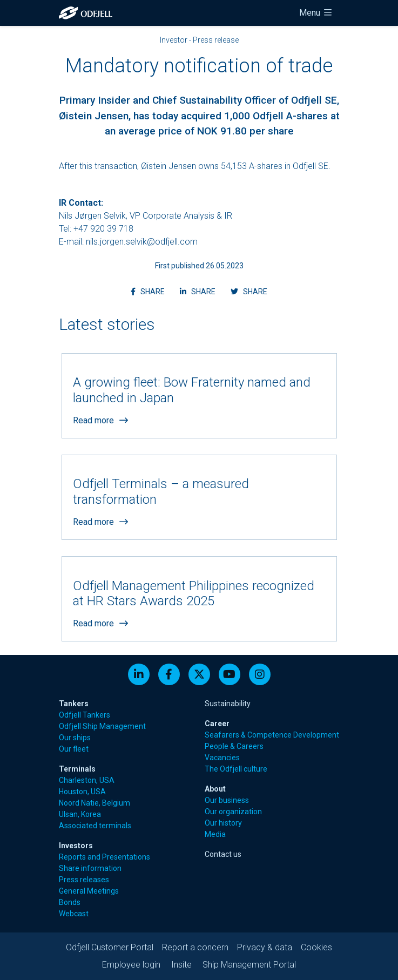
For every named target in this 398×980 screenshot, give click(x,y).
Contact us (223, 854)
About (215, 789)
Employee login (131, 965)
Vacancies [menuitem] (222, 758)
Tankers (74, 704)
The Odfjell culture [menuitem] (236, 769)
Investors (76, 846)
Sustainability (228, 704)
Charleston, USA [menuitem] (87, 780)
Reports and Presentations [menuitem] (104, 857)
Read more (100, 420)
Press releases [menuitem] (84, 880)
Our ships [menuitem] (75, 738)
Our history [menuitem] (223, 823)
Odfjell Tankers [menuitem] (85, 715)
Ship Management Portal (249, 965)
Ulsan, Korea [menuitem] (80, 814)
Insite (181, 965)
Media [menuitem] (215, 834)
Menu (316, 13)
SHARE (151, 291)
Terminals (77, 769)
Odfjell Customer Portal (110, 947)
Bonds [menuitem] (70, 902)
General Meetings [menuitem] (89, 891)
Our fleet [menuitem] (74, 749)
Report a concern (195, 947)
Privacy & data (265, 947)
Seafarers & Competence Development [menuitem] (272, 735)
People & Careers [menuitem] (234, 746)
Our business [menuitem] (227, 800)
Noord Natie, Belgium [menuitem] (95, 803)
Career (217, 724)
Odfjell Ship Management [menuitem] (102, 726)
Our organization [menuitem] (233, 812)
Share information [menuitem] (90, 868)
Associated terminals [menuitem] (95, 826)
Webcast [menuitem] (74, 914)
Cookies (316, 947)
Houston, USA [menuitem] (82, 792)
